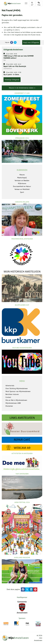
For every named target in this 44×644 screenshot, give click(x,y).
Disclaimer (9, 406)
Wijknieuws (22, 183)
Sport (22, 192)
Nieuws (22, 175)
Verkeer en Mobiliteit (22, 189)
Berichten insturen (12, 394)
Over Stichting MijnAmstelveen (17, 388)
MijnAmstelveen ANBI (13, 403)
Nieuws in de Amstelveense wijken (22, 88)
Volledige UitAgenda (12, 80)
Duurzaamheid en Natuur (22, 186)
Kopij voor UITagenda (31, 42)
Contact (8, 397)
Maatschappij (22, 178)
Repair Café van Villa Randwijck (15, 66)
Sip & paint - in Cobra (11, 74)
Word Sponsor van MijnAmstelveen (18, 391)
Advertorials (10, 386)
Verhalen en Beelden (22, 180)
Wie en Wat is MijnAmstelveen (16, 400)
